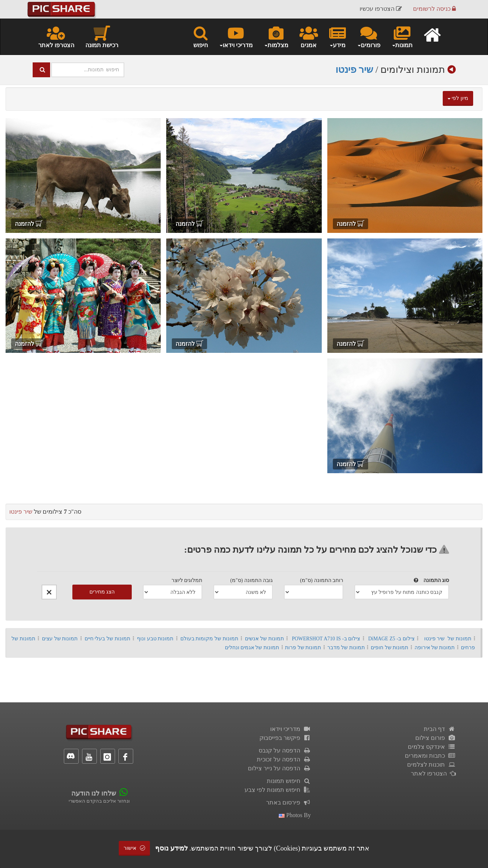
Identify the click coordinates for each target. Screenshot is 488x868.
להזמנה (351, 224)
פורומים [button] (369, 36)
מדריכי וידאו (291, 729)
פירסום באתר (289, 802)
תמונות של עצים (60, 639)
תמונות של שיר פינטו (448, 639)
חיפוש (201, 36)
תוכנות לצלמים (431, 765)
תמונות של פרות (303, 648)
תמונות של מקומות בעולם (209, 639)
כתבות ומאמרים (430, 756)
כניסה (434, 9)
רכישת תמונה (102, 36)
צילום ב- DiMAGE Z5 (391, 639)
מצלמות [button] (276, 36)
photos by (295, 815)
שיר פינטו (354, 70)
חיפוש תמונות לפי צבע (278, 790)
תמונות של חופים (389, 648)
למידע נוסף (171, 848)
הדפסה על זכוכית (284, 759)
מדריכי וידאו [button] (236, 36)
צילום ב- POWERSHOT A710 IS (326, 639)
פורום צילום (435, 738)
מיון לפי (458, 98)
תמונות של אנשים (264, 639)
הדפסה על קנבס (285, 750)
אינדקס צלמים (432, 747)
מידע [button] (338, 36)
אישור (134, 848)
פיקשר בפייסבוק (285, 738)
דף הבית (440, 729)
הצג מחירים (102, 592)
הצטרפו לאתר (56, 36)
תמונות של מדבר (346, 648)
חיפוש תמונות (289, 781)
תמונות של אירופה (435, 648)
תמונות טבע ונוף (155, 639)
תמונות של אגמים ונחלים (252, 648)
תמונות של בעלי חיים (107, 639)
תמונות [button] (402, 36)
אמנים (309, 36)
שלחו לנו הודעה (94, 793)
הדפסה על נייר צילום (279, 768)
